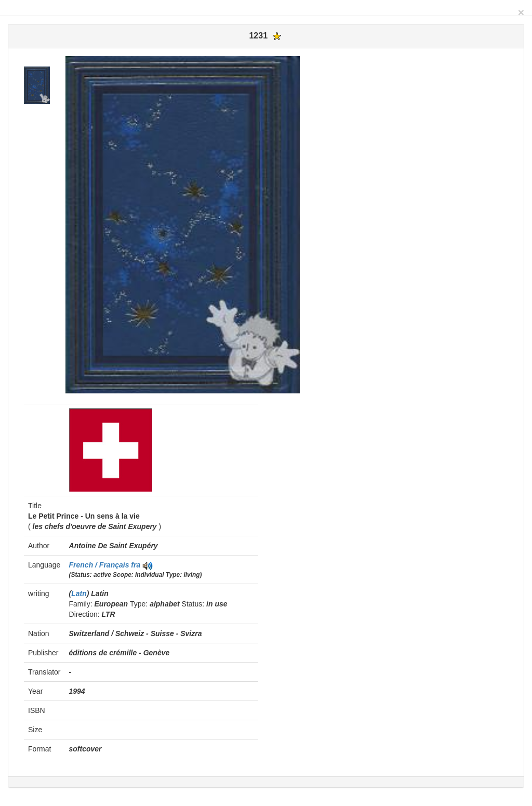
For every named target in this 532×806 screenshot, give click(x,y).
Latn (79, 593)
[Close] (521, 12)
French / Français (100, 565)
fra (136, 565)
